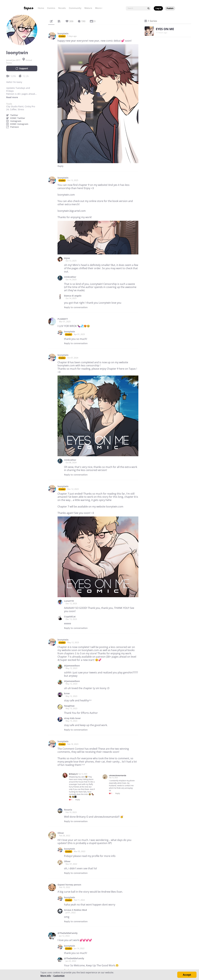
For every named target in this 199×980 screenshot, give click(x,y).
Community (75, 8)
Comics (51, 8)
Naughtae (69, 706)
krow (67, 693)
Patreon (15, 127)
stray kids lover (72, 718)
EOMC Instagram (19, 124)
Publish (170, 8)
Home (41, 8)
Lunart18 (69, 601)
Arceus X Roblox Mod (75, 910)
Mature (88, 8)
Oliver (61, 833)
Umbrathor (70, 277)
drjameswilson (72, 666)
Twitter (14, 115)
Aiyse (67, 258)
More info (46, 976)
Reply (60, 166)
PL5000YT (63, 319)
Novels (62, 8)
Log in (158, 8)
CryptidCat (70, 617)
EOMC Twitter (18, 118)
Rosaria (68, 810)
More (99, 8)
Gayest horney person (69, 885)
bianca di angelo (73, 296)
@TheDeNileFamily (68, 933)
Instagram (16, 121)
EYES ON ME (165, 29)
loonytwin (63, 34)
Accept (187, 975)
